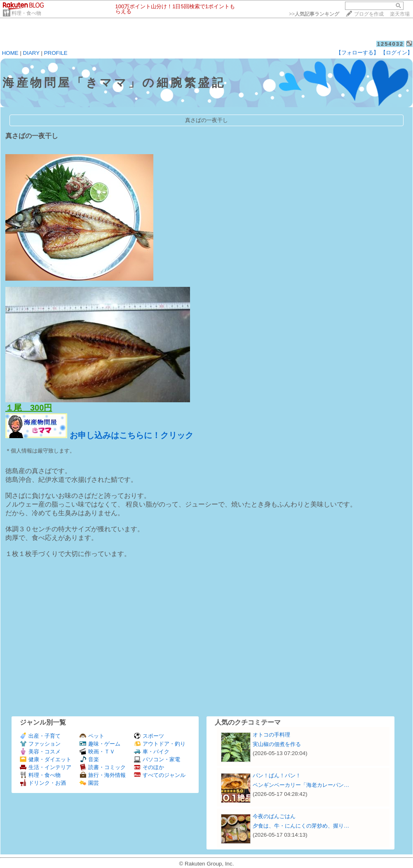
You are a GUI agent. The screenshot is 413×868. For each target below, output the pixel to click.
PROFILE (56, 53)
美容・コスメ (40, 752)
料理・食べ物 (26, 13)
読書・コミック (103, 767)
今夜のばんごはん (274, 816)
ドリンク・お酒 (43, 783)
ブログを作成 (369, 14)
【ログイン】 (397, 53)
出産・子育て (40, 736)
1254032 (391, 44)
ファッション (40, 744)
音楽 (89, 759)
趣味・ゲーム (100, 744)
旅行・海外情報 (103, 775)
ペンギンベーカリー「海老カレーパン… (301, 785)
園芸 (89, 783)
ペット (92, 736)
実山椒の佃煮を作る (277, 744)
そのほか (149, 767)
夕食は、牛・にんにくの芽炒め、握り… (301, 826)
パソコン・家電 (157, 759)
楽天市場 (400, 14)
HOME (10, 53)
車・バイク (152, 752)
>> (314, 14)
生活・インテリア (46, 767)
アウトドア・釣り (160, 744)
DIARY (31, 53)
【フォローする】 (357, 53)
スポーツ (149, 736)
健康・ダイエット (46, 759)
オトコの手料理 (271, 735)
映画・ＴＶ (97, 752)
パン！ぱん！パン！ (277, 775)
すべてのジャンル (160, 775)
